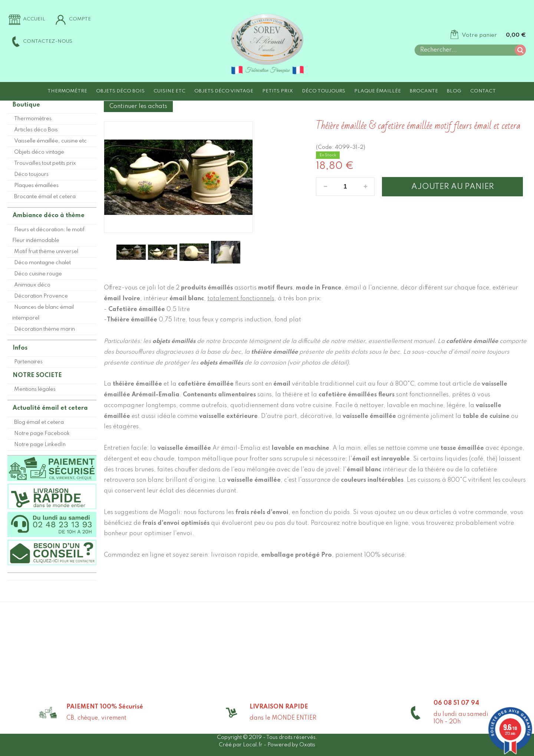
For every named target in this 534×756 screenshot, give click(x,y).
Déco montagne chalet (42, 263)
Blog (454, 91)
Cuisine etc (169, 91)
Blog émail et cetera (39, 422)
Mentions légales (35, 389)
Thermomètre (67, 91)
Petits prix (278, 91)
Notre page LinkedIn (40, 445)
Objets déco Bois (120, 91)
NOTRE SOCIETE (37, 376)
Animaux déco (32, 285)
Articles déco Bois (36, 130)
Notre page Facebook (42, 433)
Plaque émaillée (378, 91)
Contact (483, 91)
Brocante (424, 91)
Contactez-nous (48, 41)
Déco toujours (324, 91)
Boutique (26, 105)
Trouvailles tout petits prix (45, 163)
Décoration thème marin (44, 329)
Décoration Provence (41, 296)
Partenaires (28, 362)
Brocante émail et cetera (45, 197)
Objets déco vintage (224, 91)
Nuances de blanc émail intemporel (43, 313)
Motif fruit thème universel (46, 252)
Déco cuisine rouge (38, 274)
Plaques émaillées (36, 186)
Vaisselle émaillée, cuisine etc (50, 141)
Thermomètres (33, 119)
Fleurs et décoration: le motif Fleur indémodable (48, 235)
